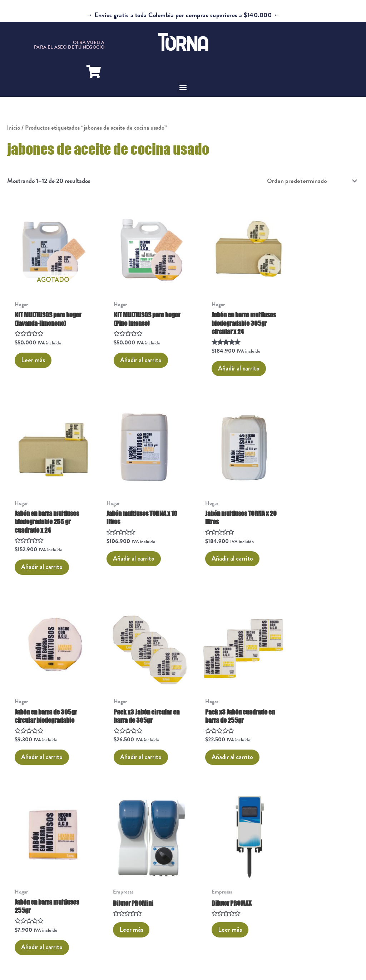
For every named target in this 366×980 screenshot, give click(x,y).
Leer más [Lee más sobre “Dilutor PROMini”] (214, 706)
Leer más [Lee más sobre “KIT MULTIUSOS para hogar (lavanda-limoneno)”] (34, 352)
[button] (183, 87)
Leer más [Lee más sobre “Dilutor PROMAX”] (303, 706)
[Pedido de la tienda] (310, 181)
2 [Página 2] (35, 774)
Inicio (14, 128)
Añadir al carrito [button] (133, 352)
